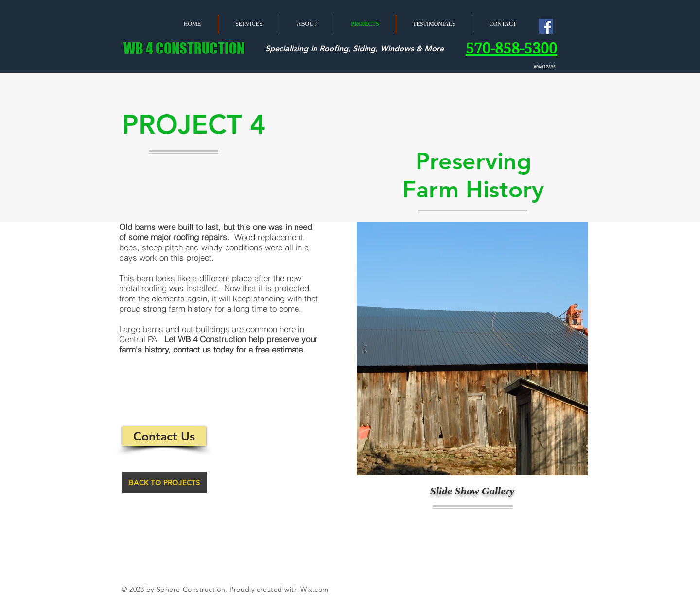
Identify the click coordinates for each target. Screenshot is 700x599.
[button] (472, 348)
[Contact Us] (164, 436)
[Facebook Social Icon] (546, 26)
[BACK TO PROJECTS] (164, 483)
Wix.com (315, 589)
